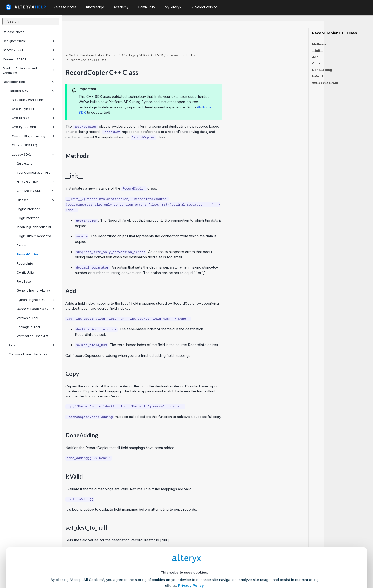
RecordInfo (25, 263)
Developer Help (29, 82)
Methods (319, 44)
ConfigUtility (26, 272)
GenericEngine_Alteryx (33, 290)
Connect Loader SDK (36, 309)
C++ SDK (206, 45)
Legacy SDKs (33, 154)
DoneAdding (322, 70)
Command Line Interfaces (28, 354)
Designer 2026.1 (29, 41)
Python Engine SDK (36, 300)
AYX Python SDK (33, 127)
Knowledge (95, 7)
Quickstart (24, 163)
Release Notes (14, 32)
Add (315, 57)
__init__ (318, 50)
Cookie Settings (184, 553)
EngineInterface (28, 209)
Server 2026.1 (29, 50)
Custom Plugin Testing (33, 136)
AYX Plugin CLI (33, 109)
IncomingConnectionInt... (35, 227)
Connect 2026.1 (29, 59)
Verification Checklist (32, 336)
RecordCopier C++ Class (335, 33)
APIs (32, 345)
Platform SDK (32, 91)
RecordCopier (28, 254)
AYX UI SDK (33, 118)
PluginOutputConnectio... (35, 236)
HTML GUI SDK (36, 181)
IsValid (317, 76)
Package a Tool (28, 327)
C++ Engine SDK (36, 191)
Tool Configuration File (34, 172)
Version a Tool (27, 318)
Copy (316, 63)
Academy (121, 7)
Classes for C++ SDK (230, 45)
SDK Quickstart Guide (28, 100)
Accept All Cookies (150, 567)
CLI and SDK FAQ (25, 145)
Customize (223, 567)
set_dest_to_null (325, 83)
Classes (36, 200)
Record (22, 245)
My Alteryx (173, 7)
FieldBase (24, 281)
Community (147, 7)
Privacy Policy (191, 540)
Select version (204, 7)
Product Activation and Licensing (29, 70)
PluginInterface (28, 218)
